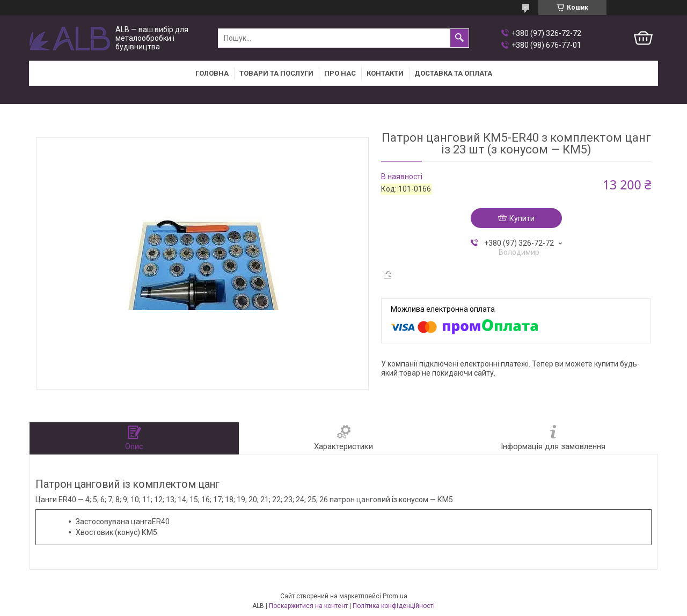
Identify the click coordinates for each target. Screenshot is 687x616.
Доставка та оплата (453, 73)
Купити (522, 218)
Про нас (340, 73)
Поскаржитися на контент (308, 606)
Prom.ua (395, 596)
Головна (212, 73)
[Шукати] (459, 38)
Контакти (385, 73)
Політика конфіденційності (394, 606)
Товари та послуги (276, 73)
